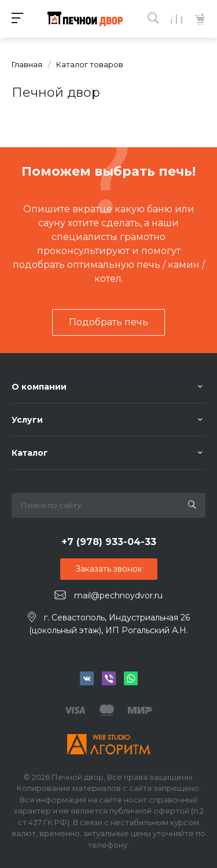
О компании (39, 387)
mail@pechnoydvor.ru (118, 595)
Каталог (30, 453)
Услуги (27, 420)
